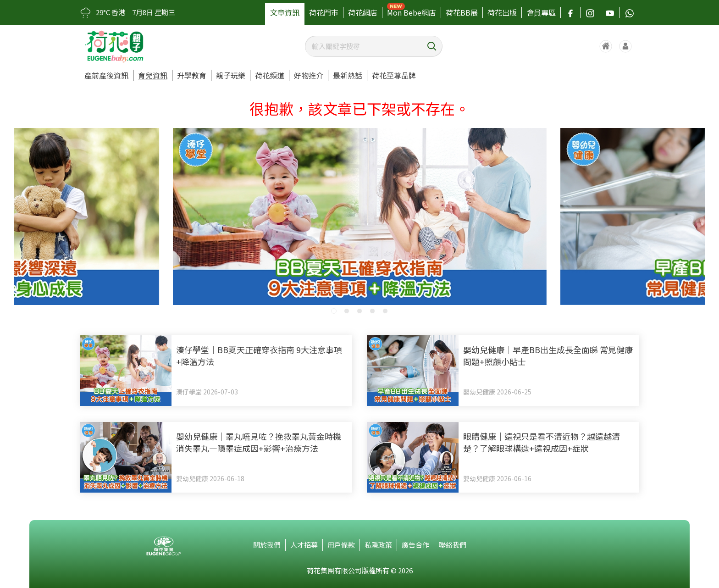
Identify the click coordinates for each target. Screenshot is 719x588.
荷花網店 (363, 12)
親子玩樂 (231, 75)
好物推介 (309, 75)
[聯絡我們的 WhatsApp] (630, 12)
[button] (334, 311)
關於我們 (267, 545)
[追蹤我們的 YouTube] (610, 12)
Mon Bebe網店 (412, 12)
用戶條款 (341, 545)
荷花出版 (502, 12)
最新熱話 (348, 75)
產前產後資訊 (106, 75)
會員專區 (541, 12)
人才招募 (304, 545)
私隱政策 (378, 545)
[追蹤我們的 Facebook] (570, 12)
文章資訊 (285, 12)
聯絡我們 (453, 545)
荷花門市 (324, 12)
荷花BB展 (462, 12)
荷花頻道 (270, 75)
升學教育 (192, 75)
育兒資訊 (153, 75)
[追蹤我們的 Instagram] (590, 12)
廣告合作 (415, 545)
